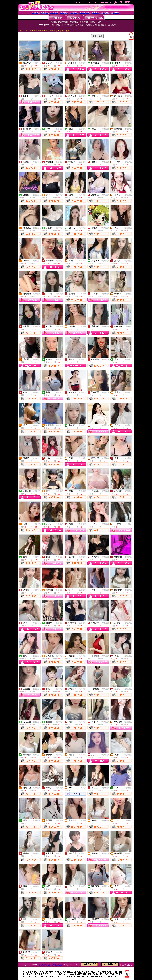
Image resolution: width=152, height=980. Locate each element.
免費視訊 (37, 63)
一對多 (129, 524)
